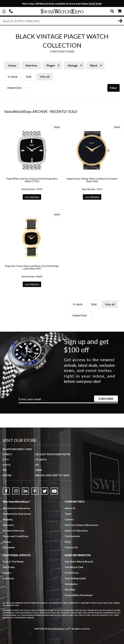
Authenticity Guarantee (17, 514)
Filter (114, 88)
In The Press (72, 573)
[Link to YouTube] (54, 491)
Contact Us (71, 547)
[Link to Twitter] (45, 491)
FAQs (68, 542)
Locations (8, 578)
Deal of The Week (13, 561)
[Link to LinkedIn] (25, 491)
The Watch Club (74, 567)
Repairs (7, 573)
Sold (29, 77)
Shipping (8, 519)
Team (68, 514)
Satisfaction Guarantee (16, 508)
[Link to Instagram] (16, 491)
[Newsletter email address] (68, 400)
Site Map (70, 589)
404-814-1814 (11, 11)
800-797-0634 (61, 475)
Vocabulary (71, 584)
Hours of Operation (76, 531)
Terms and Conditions (16, 536)
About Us (70, 508)
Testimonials (72, 536)
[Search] (62, 21)
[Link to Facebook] (6, 491)
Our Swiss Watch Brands (79, 561)
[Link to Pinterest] (35, 491)
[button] (17, 88)
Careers (69, 519)
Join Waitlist (32, 197)
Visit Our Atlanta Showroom (81, 525)
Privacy (7, 542)
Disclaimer (9, 547)
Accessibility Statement (79, 595)
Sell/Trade (9, 567)
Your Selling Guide (75, 578)
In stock (13, 77)
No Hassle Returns (13, 531)
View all (45, 77)
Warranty (8, 525)
